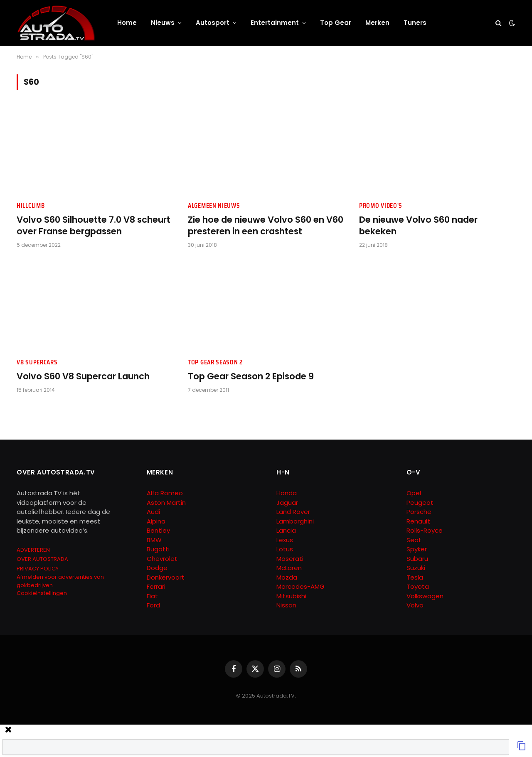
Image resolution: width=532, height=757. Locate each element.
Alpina (156, 521)
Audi (153, 512)
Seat (414, 540)
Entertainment (275, 23)
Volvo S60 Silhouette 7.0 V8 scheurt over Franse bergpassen (94, 226)
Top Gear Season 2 (215, 363)
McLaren (289, 568)
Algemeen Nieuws (214, 206)
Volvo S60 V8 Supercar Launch (83, 376)
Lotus (285, 549)
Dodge (157, 568)
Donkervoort (166, 577)
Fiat (152, 596)
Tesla (415, 577)
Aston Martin (166, 503)
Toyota (418, 586)
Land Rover (293, 512)
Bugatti (158, 549)
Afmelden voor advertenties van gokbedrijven (60, 581)
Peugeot (420, 503)
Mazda (287, 577)
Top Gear (336, 23)
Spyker (417, 549)
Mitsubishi (291, 596)
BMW (154, 540)
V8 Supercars (37, 363)
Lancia (286, 530)
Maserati (290, 559)
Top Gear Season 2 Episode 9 (251, 376)
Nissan (286, 605)
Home (127, 23)
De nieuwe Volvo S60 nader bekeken (418, 226)
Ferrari (156, 586)
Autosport (213, 23)
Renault (418, 521)
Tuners (415, 23)
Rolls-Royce (425, 530)
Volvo (415, 605)
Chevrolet (162, 559)
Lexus (285, 540)
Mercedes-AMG (300, 586)
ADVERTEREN (33, 550)
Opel (414, 493)
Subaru (417, 559)
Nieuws (163, 23)
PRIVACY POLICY (38, 569)
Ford (153, 605)
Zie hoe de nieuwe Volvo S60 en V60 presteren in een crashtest (266, 226)
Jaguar (287, 503)
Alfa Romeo (166, 493)
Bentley (158, 530)
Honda (287, 493)
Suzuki (416, 568)
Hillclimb (31, 206)
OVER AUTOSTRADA (42, 559)
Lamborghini (295, 521)
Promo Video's (381, 206)
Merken (377, 23)
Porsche (419, 512)
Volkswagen (425, 596)
